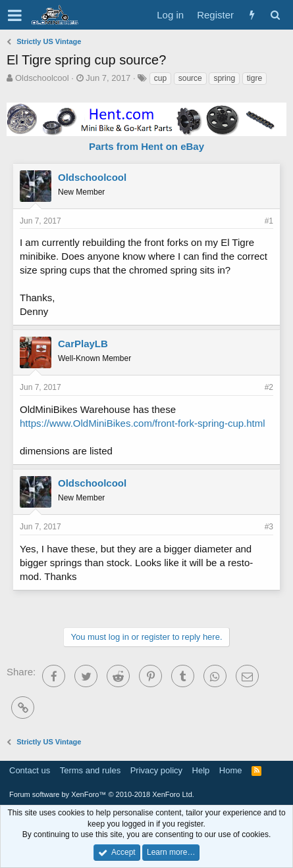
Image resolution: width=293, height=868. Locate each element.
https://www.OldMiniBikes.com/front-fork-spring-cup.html (143, 423)
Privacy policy (156, 770)
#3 (269, 527)
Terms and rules (90, 770)
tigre (254, 78)
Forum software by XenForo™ (102, 794)
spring (224, 78)
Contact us (30, 770)
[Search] (275, 15)
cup (160, 78)
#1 (269, 221)
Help (201, 770)
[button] (15, 15)
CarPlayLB (83, 344)
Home (231, 770)
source (190, 78)
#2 (269, 387)
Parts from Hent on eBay (146, 146)
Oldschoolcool (42, 78)
